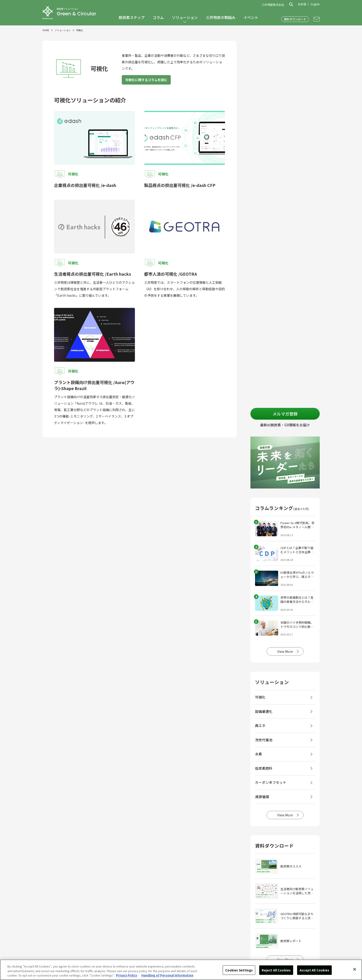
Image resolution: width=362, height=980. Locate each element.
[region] (181, 970)
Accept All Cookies (314, 970)
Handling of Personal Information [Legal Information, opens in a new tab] (167, 975)
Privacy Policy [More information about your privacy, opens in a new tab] (126, 975)
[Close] (355, 969)
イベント (251, 17)
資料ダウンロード (295, 19)
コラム (158, 17)
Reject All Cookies (276, 970)
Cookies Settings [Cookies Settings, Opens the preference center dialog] (239, 970)
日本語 (302, 4)
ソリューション (185, 17)
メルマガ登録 (285, 414)
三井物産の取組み (221, 17)
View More (285, 651)
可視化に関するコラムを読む (146, 80)
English (315, 4)
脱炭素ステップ (132, 17)
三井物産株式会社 (273, 5)
